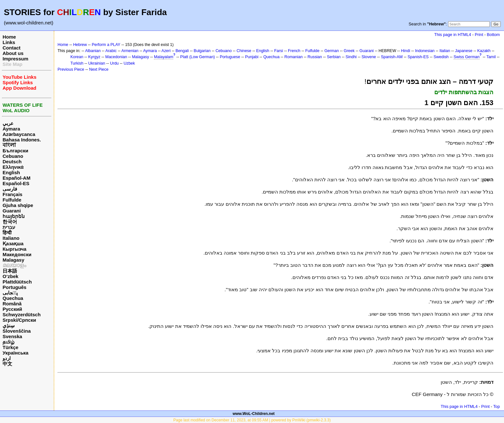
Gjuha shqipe (18, 205)
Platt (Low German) (198, 57)
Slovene (369, 57)
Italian (445, 51)
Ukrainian (97, 63)
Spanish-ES (418, 57)
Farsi (279, 51)
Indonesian (425, 51)
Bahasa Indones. (22, 140)
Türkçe (10, 347)
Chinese (244, 51)
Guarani (12, 211)
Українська (15, 353)
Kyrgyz (94, 57)
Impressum (15, 59)
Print (479, 35)
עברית (9, 227)
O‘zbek (10, 276)
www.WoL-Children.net (254, 414)
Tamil (491, 57)
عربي (8, 123)
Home (9, 37)
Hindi (406, 51)
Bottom (493, 35)
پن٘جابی (10, 293)
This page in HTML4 (453, 35)
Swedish (441, 57)
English (11, 172)
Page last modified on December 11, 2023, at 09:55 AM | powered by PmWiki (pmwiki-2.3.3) (252, 420)
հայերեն (14, 216)
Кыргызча (14, 249)
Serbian (334, 57)
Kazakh (484, 51)
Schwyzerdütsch (22, 315)
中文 (7, 364)
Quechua (13, 298)
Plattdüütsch (17, 282)
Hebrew (80, 45)
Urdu (114, 63)
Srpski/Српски (19, 320)
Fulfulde (12, 200)
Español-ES (16, 183)
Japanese (464, 51)
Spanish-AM (392, 57)
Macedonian (116, 57)
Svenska (12, 336)
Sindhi (351, 57)
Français (13, 194)
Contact (12, 48)
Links (9, 42)
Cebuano (13, 156)
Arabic (111, 51)
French (294, 51)
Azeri (166, 51)
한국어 (10, 222)
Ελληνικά (13, 167)
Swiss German (467, 57)
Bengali (182, 51)
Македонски (17, 254)
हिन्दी (7, 233)
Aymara (11, 129)
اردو (7, 358)
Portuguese (230, 57)
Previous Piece (71, 69)
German (332, 51)
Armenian (130, 51)
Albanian (93, 51)
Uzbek (129, 63)
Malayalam (164, 57)
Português (14, 287)
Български (15, 151)
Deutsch (12, 162)
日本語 (10, 271)
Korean (77, 57)
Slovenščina (17, 331)
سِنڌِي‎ (9, 325)
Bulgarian (202, 51)
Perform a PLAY (106, 45)
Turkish (77, 63)
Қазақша (13, 243)
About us (13, 53)
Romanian (294, 57)
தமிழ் (9, 342)
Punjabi (252, 57)
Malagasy (14, 260)
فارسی (10, 189)
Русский (12, 309)
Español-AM (17, 178)
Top (496, 406)
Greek (349, 51)
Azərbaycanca (19, 134)
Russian (315, 57)
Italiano (11, 238)
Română (12, 304)
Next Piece (99, 69)
